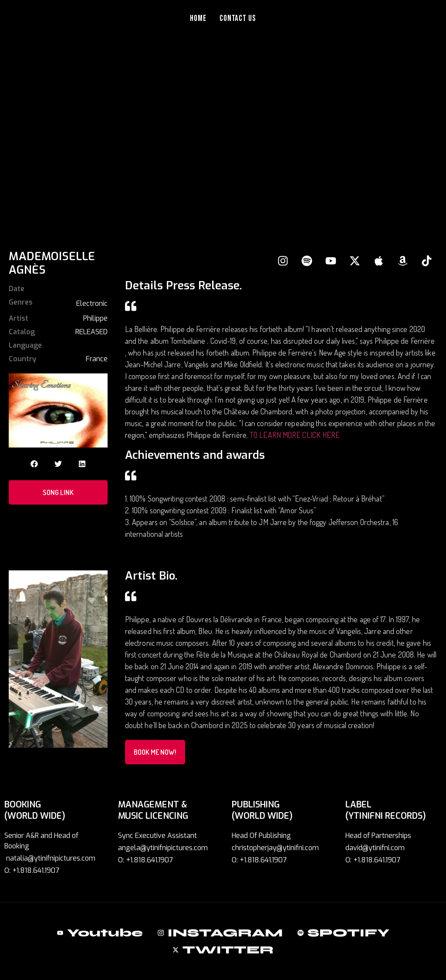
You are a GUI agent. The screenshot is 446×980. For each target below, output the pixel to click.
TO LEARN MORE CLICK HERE (296, 435)
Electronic (92, 303)
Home (198, 19)
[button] (34, 464)
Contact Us (238, 19)
